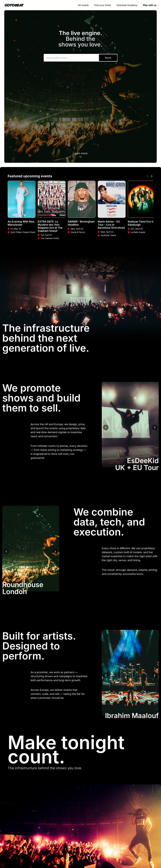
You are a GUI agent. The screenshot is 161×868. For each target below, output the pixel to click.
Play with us (150, 5)
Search (108, 58)
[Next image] (155, 427)
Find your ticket (103, 5)
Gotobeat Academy (127, 5)
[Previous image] (106, 427)
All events (83, 5)
